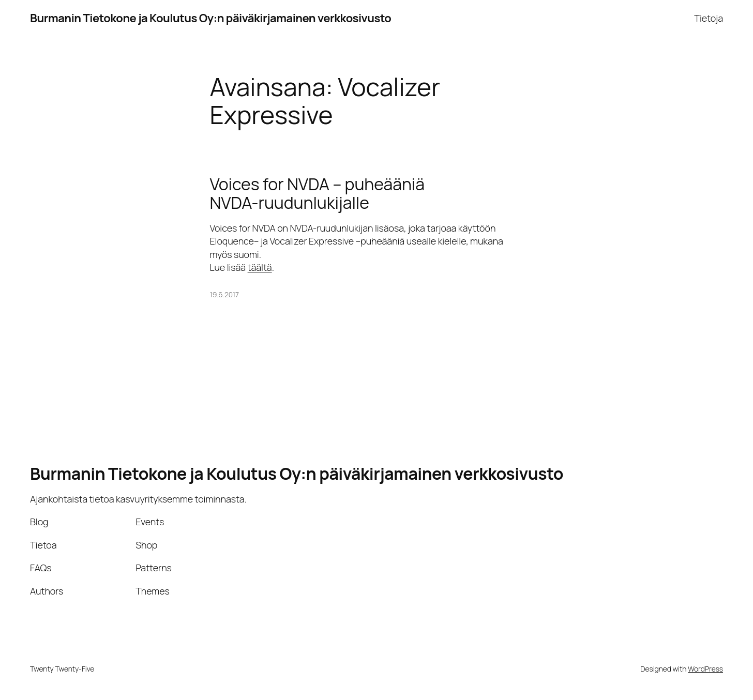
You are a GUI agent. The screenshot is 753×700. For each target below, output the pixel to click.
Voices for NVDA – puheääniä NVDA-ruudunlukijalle (317, 193)
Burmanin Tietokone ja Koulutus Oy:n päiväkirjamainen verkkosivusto (210, 18)
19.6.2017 (224, 294)
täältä (260, 267)
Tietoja (709, 18)
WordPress (705, 669)
